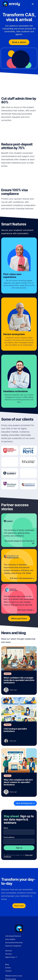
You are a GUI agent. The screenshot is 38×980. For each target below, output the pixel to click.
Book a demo (19, 42)
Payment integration (13, 946)
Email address (9, 837)
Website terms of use (14, 976)
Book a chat (19, 906)
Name (6, 828)
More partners (19, 618)
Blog (7, 964)
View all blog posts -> (25, 803)
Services (9, 951)
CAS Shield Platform (13, 936)
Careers (8, 971)
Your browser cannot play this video (19, 86)
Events (8, 968)
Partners (9, 954)
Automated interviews (14, 943)
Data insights (10, 939)
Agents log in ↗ (11, 957)
